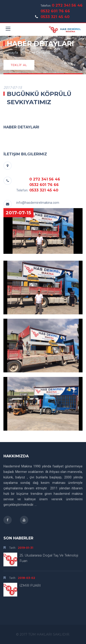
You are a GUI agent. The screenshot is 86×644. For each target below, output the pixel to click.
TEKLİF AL (19, 65)
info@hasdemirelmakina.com (38, 203)
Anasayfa (11, 53)
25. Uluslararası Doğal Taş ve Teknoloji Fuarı (49, 558)
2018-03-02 (26, 578)
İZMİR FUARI (30, 586)
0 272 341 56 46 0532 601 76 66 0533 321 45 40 (62, 11)
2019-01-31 (26, 548)
